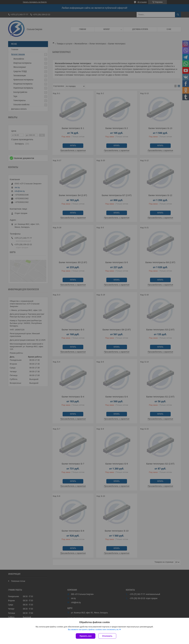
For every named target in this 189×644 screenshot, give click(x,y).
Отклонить (107, 636)
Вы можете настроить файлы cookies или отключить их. (93, 629)
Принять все (86, 636)
